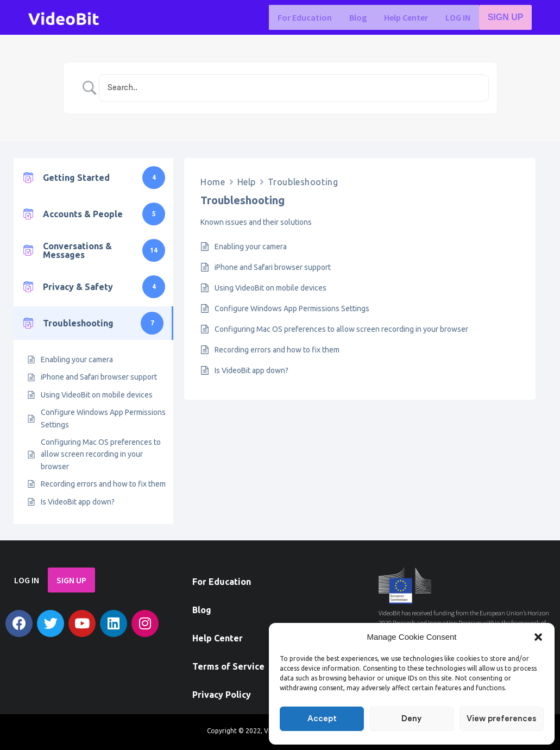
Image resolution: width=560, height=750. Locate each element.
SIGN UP (506, 17)
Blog (359, 17)
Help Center (407, 17)
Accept (322, 719)
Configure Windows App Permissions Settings (103, 418)
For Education (306, 17)
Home (213, 182)
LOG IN (459, 17)
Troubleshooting (303, 182)
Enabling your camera (77, 360)
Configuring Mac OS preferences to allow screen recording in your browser (101, 454)
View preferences (501, 719)
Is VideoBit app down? (78, 502)
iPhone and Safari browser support (99, 377)
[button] (538, 637)
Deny (411, 719)
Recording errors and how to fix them (103, 484)
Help (247, 182)
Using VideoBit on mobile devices (97, 395)
